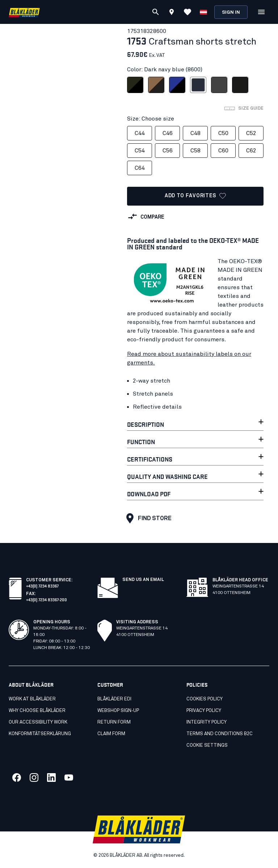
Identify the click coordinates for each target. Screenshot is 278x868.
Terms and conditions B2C (220, 734)
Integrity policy (207, 722)
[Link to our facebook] (17, 778)
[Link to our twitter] (34, 778)
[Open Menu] (261, 12)
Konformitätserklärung (40, 734)
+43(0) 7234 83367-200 (47, 599)
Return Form (114, 722)
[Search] (156, 12)
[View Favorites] (188, 12)
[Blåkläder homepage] (24, 12)
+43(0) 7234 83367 (42, 585)
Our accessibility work (38, 722)
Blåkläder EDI (114, 699)
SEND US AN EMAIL (143, 580)
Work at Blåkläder (32, 699)
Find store (147, 518)
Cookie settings (207, 745)
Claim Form (111, 734)
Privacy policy (204, 711)
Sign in (231, 12)
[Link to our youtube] (69, 778)
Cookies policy (205, 699)
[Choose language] (203, 12)
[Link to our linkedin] (51, 778)
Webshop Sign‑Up (118, 711)
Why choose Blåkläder (37, 711)
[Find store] (172, 13)
